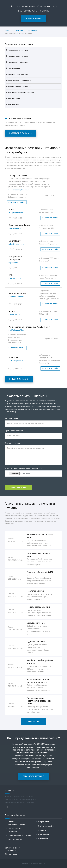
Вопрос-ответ (44, 822)
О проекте (42, 830)
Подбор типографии (46, 826)
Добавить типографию (33, 777)
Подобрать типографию (21, 133)
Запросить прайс (17, 202)
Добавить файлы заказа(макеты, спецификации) (24, 469)
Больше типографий (19, 379)
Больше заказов (34, 722)
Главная (8, 31)
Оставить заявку (34, 19)
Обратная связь (11, 854)
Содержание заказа (12, 443)
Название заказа (11, 418)
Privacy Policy (40, 864)
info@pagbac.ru (11, 851)
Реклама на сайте (15, 840)
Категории (19, 31)
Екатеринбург (32, 31)
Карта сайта (43, 839)
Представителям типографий (19, 836)
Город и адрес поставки (14, 431)
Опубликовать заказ (18, 488)
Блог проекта (44, 835)
